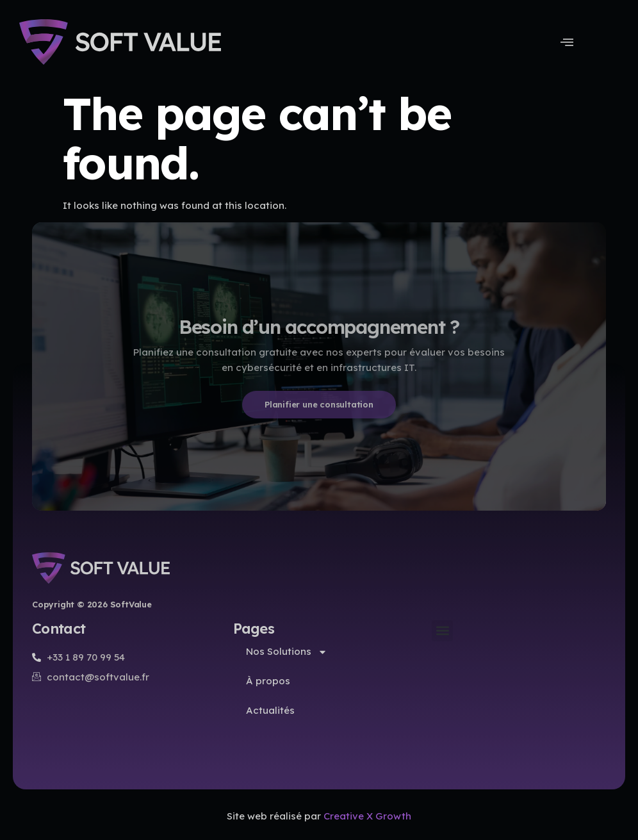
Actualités (270, 710)
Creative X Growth (367, 816)
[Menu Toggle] (567, 42)
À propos (268, 681)
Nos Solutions (287, 652)
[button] (442, 631)
